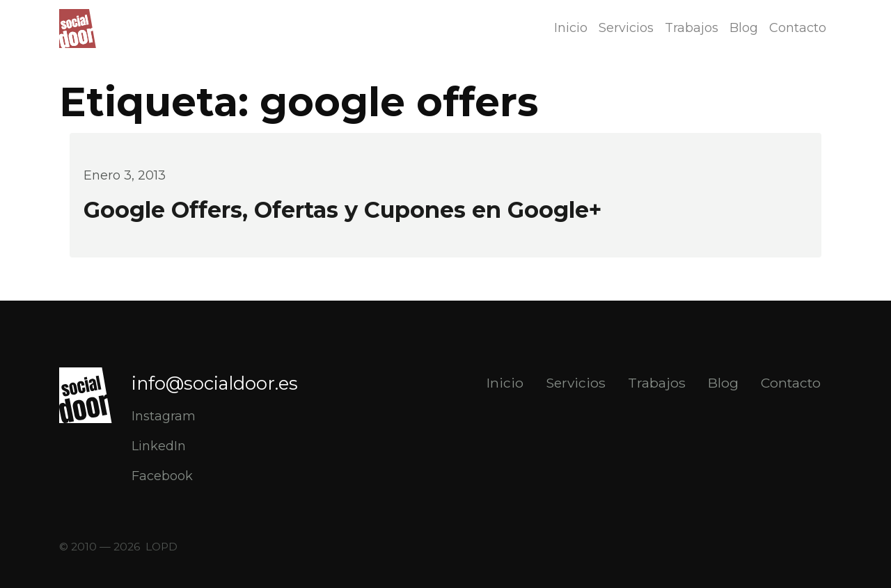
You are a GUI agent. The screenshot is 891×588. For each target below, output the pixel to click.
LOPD (161, 547)
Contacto (798, 28)
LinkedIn (159, 446)
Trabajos (692, 28)
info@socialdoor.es (215, 383)
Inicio (571, 28)
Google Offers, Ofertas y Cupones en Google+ (342, 210)
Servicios (626, 28)
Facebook (162, 476)
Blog (744, 28)
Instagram (164, 416)
